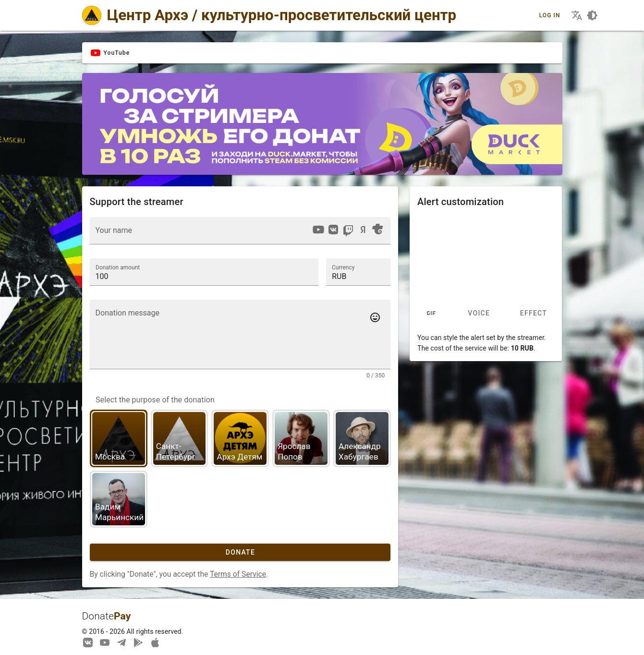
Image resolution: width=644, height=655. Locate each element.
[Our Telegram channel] (122, 642)
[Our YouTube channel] (105, 642)
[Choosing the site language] (577, 15)
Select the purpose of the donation (155, 400)
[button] (358, 272)
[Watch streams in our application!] (155, 642)
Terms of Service (238, 574)
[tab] (431, 314)
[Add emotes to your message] (375, 317)
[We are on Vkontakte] (88, 642)
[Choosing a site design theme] (592, 15)
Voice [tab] (479, 314)
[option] (318, 230)
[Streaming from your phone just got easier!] (138, 642)
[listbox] (347, 231)
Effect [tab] (534, 314)
